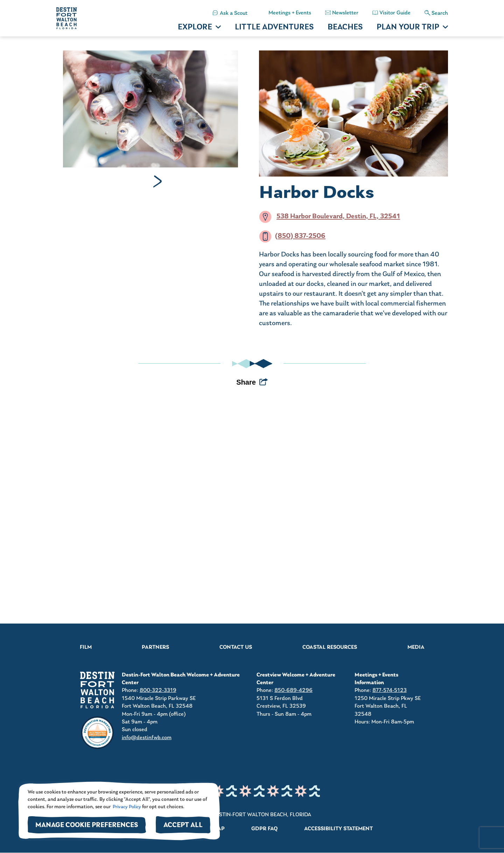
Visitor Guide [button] (395, 13)
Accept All (183, 826)
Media (416, 647)
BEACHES (345, 27)
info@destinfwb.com (147, 738)
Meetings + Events (290, 13)
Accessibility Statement (338, 829)
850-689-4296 (293, 690)
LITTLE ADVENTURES (274, 27)
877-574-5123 (390, 690)
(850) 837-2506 (300, 236)
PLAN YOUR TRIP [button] (408, 27)
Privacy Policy (126, 807)
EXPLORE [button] (195, 27)
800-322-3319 (158, 690)
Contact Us (236, 647)
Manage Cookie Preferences (87, 826)
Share (246, 382)
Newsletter (345, 13)
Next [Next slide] (157, 181)
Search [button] (440, 13)
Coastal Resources (330, 647)
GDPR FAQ (264, 829)
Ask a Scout (234, 13)
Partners (155, 647)
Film (86, 647)
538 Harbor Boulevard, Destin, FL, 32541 (338, 217)
